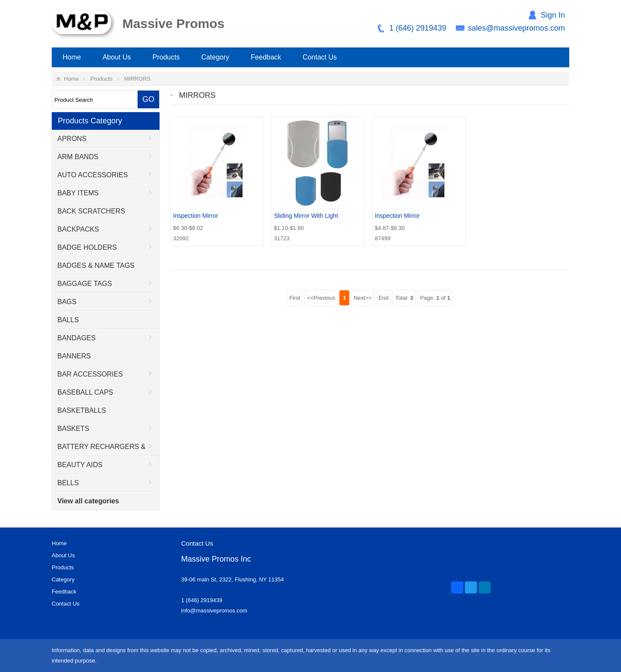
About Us (117, 57)
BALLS (68, 320)
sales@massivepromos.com (516, 28)
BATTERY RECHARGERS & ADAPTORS (99, 449)
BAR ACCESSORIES (90, 374)
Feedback (266, 57)
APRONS (72, 139)
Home (72, 57)
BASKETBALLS (82, 410)
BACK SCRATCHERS (91, 211)
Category (215, 57)
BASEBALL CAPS (85, 392)
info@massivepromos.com (214, 611)
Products (166, 57)
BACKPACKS (78, 229)
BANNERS (74, 356)
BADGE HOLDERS (87, 247)
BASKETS (73, 429)
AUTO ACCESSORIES (93, 175)
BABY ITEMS (78, 193)
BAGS (67, 302)
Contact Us (320, 57)
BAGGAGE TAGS (85, 284)
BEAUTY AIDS (80, 465)
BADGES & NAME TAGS (96, 265)
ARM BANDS (78, 157)
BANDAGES (77, 338)
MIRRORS (137, 79)
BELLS (68, 483)
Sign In (553, 15)
